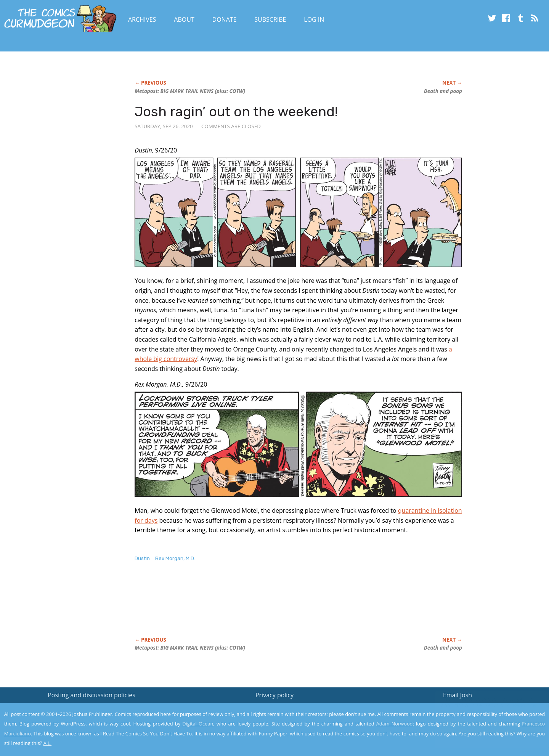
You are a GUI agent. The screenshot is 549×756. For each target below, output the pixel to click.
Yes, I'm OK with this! (484, 728)
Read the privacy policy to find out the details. (481, 708)
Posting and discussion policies (91, 695)
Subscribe (270, 19)
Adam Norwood (395, 724)
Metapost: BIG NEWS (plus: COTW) (190, 91)
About (184, 19)
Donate (225, 19)
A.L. (48, 743)
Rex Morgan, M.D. (175, 558)
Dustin (142, 558)
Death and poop (443, 91)
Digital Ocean (198, 724)
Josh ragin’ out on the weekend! (236, 112)
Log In (314, 19)
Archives (142, 19)
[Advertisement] (273, 607)
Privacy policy (274, 695)
